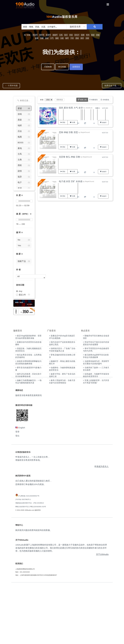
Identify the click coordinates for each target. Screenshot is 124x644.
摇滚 (93, 35)
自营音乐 (76, 67)
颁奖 (57, 38)
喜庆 (82, 38)
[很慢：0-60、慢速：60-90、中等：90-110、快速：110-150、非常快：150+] (31, 214)
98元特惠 (62, 67)
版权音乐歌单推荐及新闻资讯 (29, 454)
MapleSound (85, 132)
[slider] (17, 201)
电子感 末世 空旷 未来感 (71, 181)
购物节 (55, 35)
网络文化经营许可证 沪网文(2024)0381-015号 (31, 565)
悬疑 (77, 38)
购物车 (104, 122)
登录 (17, 491)
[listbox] (77, 27)
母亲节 (48, 35)
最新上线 (83, 100)
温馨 (42, 38)
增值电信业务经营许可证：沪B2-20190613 (30, 562)
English (20, 487)
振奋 (47, 38)
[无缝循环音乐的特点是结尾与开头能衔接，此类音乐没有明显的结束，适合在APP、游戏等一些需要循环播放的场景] (22, 233)
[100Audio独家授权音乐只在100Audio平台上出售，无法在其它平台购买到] (22, 254)
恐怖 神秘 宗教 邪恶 (68, 132)
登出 (17, 495)
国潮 (83, 35)
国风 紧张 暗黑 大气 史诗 (71, 108)
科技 (71, 35)
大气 (52, 38)
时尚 (88, 35)
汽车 (72, 38)
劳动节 (35, 35)
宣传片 (77, 35)
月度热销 (48, 67)
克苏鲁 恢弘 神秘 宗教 (69, 157)
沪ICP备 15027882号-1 (23, 558)
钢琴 (67, 38)
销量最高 (94, 100)
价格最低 (106, 100)
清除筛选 (60, 100)
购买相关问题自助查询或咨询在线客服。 (34, 589)
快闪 (66, 35)
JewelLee (89, 108)
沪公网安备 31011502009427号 (29, 555)
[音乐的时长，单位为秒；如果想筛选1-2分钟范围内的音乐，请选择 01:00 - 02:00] (22, 195)
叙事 (37, 38)
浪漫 (98, 35)
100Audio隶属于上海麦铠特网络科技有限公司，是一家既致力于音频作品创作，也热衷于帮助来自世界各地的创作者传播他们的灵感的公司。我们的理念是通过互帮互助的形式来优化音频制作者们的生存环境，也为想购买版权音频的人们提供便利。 (61, 607)
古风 (61, 35)
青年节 (42, 35)
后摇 (87, 38)
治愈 (62, 38)
